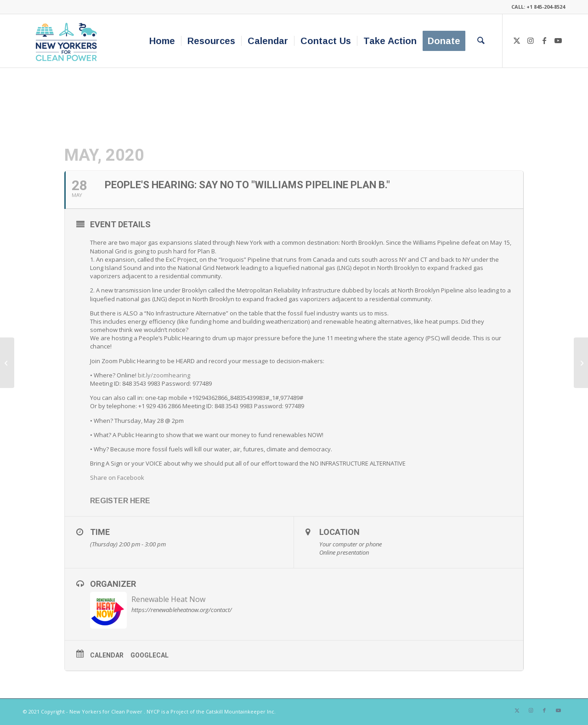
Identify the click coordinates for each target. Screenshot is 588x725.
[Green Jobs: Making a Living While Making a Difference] (581, 363)
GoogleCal (150, 655)
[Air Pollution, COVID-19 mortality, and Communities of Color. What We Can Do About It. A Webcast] (7, 363)
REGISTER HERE (120, 501)
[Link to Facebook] (544, 40)
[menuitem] (162, 41)
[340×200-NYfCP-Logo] (68, 41)
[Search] (481, 41)
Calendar (107, 655)
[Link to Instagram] (531, 40)
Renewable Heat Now (168, 599)
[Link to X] (517, 40)
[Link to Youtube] (558, 40)
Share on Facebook (117, 478)
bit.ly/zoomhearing (164, 375)
